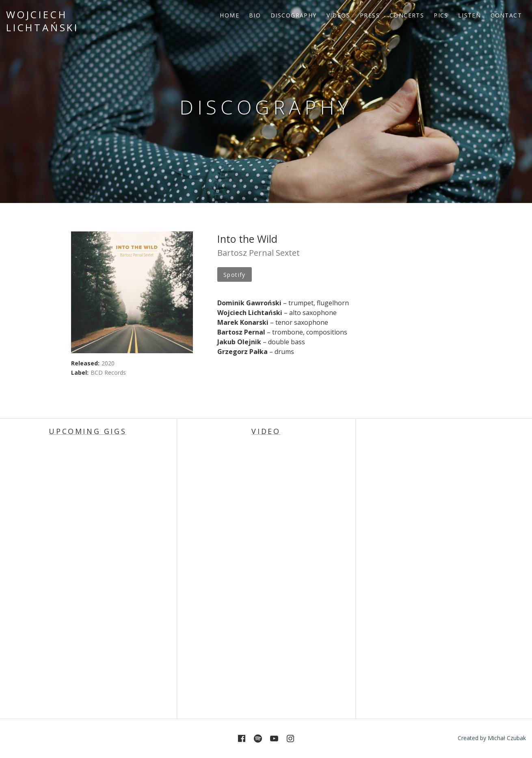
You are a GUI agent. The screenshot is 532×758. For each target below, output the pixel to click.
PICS (441, 15)
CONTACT (506, 15)
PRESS (370, 15)
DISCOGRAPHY (293, 15)
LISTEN (469, 15)
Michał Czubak (507, 738)
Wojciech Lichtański (42, 21)
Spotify (235, 275)
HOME (229, 15)
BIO (255, 15)
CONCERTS (407, 15)
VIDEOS (338, 15)
